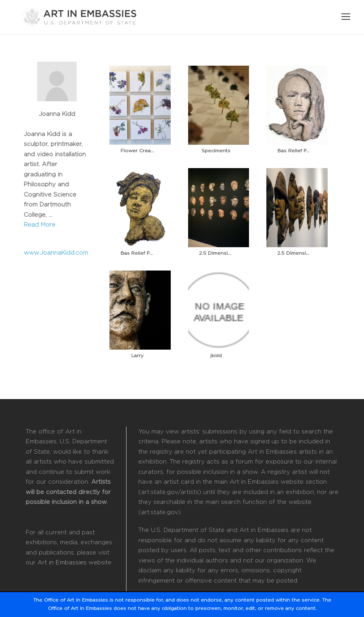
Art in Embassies (62, 563)
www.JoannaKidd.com (56, 253)
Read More (40, 225)
